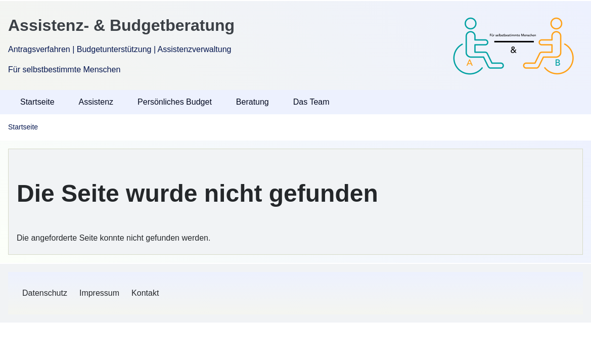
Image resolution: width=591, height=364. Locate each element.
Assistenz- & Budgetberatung (121, 25)
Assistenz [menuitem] (96, 102)
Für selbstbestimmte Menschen (64, 70)
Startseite (23, 127)
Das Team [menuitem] (311, 102)
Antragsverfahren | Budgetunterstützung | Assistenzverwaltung (120, 49)
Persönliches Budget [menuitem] (175, 102)
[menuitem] (45, 293)
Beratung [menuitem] (253, 102)
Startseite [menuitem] (37, 102)
